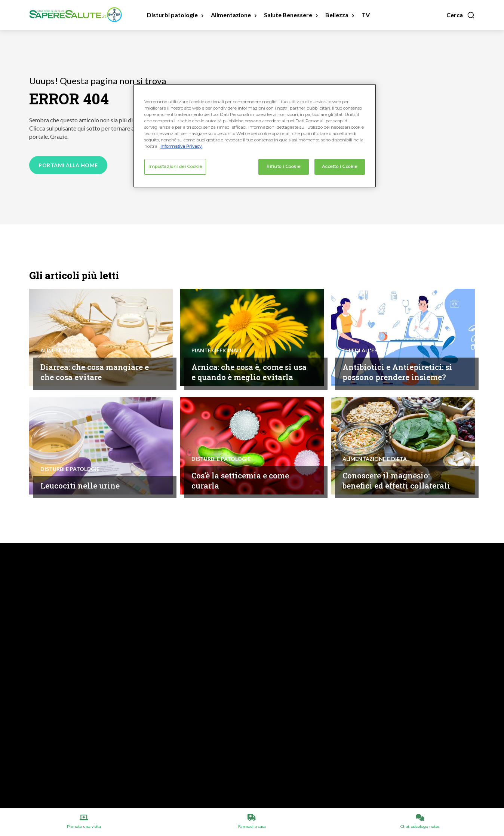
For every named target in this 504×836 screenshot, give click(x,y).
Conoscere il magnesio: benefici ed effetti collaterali (391, 475)
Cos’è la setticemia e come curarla (247, 480)
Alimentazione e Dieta (375, 448)
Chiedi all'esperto (369, 340)
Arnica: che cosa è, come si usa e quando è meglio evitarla (248, 366)
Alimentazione (62, 350)
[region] (255, 136)
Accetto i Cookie (339, 166)
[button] (461, 15)
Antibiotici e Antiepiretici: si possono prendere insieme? (398, 366)
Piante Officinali (216, 340)
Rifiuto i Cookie (283, 166)
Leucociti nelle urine (84, 485)
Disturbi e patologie (70, 469)
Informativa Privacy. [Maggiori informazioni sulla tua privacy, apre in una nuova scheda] (181, 146)
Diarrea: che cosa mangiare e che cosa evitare (98, 372)
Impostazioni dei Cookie (175, 166)
